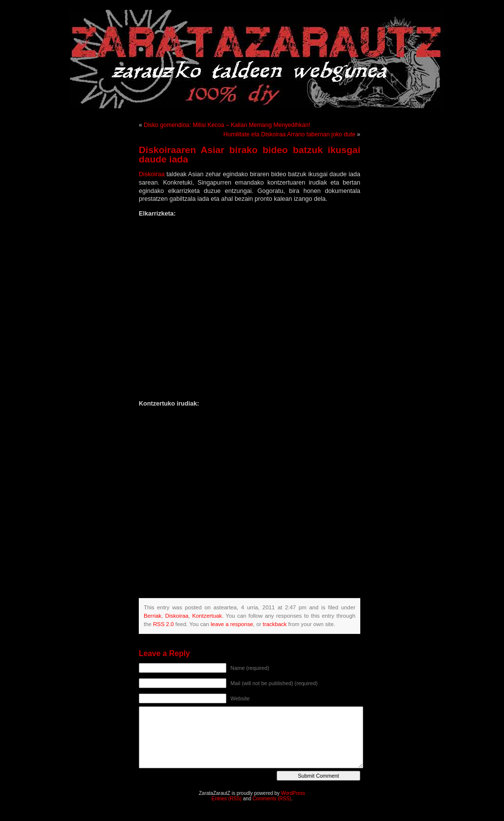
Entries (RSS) (227, 799)
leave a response (232, 624)
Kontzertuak (207, 616)
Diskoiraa (153, 174)
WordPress (293, 793)
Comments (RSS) (272, 799)
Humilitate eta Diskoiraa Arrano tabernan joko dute (289, 134)
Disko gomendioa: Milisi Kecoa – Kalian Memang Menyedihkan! (227, 125)
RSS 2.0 (163, 624)
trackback (275, 624)
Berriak (153, 616)
